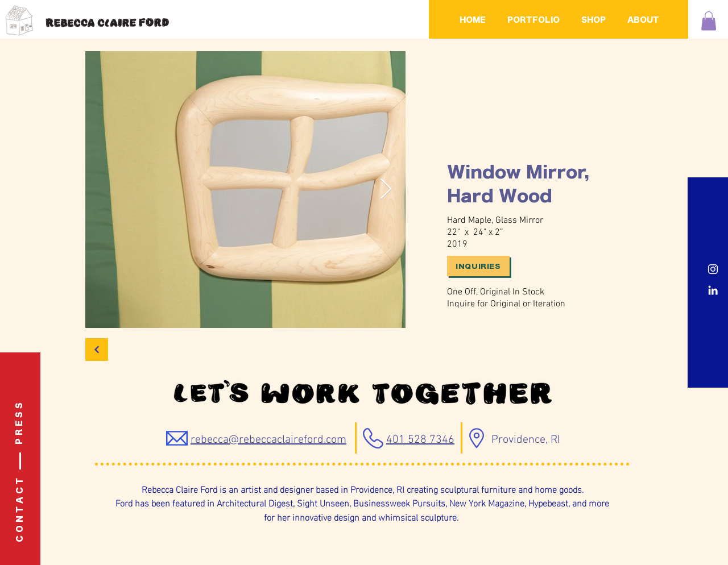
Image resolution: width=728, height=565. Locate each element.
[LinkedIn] (713, 290)
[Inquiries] (478, 266)
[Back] (97, 350)
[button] (709, 21)
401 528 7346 (420, 440)
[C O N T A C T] (20, 510)
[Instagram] (713, 269)
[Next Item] (386, 190)
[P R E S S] (20, 423)
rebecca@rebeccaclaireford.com (268, 440)
